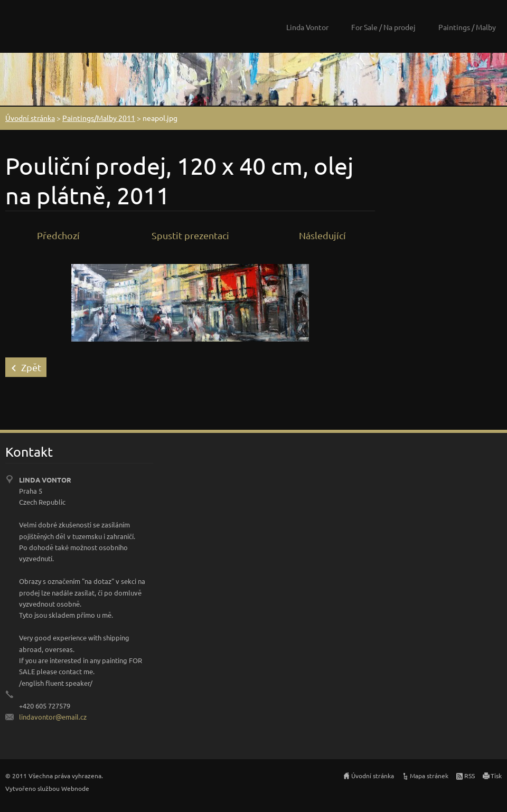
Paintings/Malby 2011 (99, 118)
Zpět (31, 367)
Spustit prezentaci (190, 235)
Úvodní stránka (30, 118)
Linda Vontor (307, 27)
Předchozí (58, 235)
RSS (470, 776)
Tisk (496, 776)
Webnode (75, 788)
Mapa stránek (429, 776)
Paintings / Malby (467, 27)
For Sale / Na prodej (383, 27)
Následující (322, 235)
